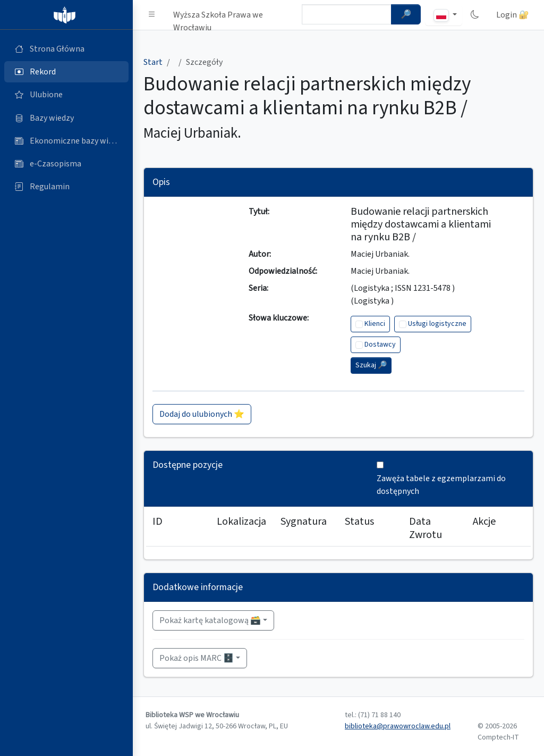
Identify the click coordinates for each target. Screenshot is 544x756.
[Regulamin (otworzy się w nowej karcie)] (66, 187)
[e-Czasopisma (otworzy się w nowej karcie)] (66, 164)
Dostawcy (380, 345)
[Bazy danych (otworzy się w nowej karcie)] (66, 118)
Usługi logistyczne (437, 324)
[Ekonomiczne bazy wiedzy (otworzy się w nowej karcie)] (66, 141)
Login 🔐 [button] (513, 15)
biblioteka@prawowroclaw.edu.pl (398, 726)
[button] (152, 15)
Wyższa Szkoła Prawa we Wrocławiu (218, 17)
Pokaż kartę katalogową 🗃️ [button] (210, 620)
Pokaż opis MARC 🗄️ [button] (197, 658)
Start (153, 62)
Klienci (375, 324)
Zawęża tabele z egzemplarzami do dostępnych (441, 485)
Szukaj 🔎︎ (371, 365)
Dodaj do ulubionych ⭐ (202, 414)
